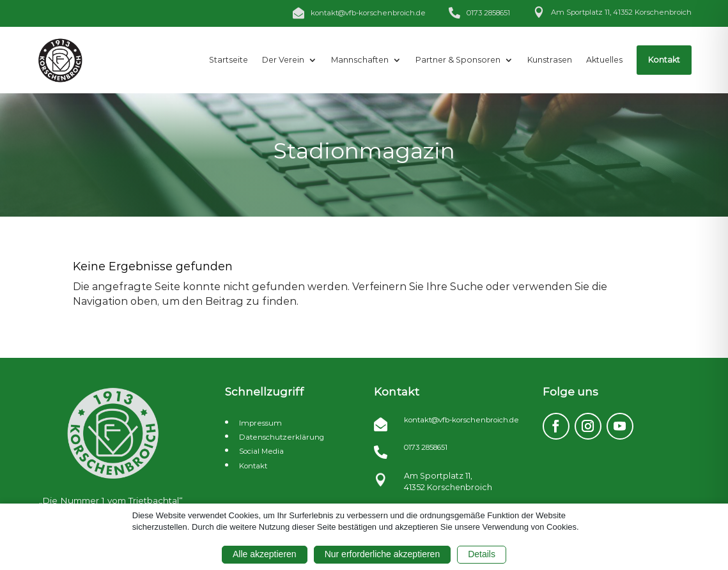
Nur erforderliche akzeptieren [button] (383, 554)
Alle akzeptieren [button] (265, 554)
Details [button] (482, 554)
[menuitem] (228, 60)
